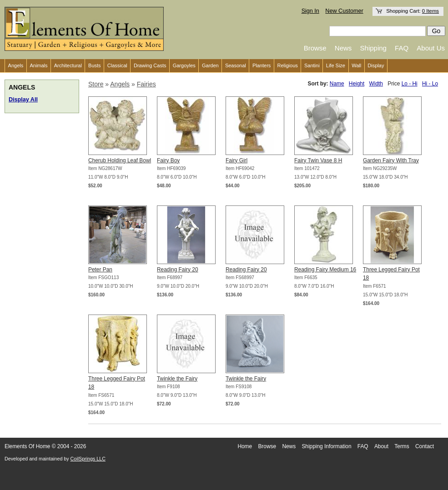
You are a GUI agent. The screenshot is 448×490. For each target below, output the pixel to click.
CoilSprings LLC (88, 459)
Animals (38, 65)
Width (376, 84)
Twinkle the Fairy (177, 379)
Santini (312, 65)
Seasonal (236, 65)
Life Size (336, 65)
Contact (425, 446)
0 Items (430, 11)
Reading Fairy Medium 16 (325, 270)
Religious (288, 65)
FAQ (402, 48)
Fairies (146, 84)
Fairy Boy (168, 160)
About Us (431, 48)
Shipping (373, 48)
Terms (402, 446)
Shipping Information (326, 446)
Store (96, 84)
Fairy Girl (237, 160)
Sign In (310, 11)
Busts (95, 65)
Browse (315, 48)
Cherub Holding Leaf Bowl (120, 160)
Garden (210, 65)
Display (376, 65)
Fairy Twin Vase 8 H (318, 160)
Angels (16, 65)
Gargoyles (184, 65)
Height (357, 84)
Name (337, 84)
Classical (117, 65)
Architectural (68, 65)
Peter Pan (100, 270)
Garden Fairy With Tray (391, 160)
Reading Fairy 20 (178, 270)
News (343, 48)
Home (245, 446)
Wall (356, 65)
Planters (262, 65)
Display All (23, 100)
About (381, 446)
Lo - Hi (410, 84)
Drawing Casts (150, 65)
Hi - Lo (430, 84)
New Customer (344, 11)
